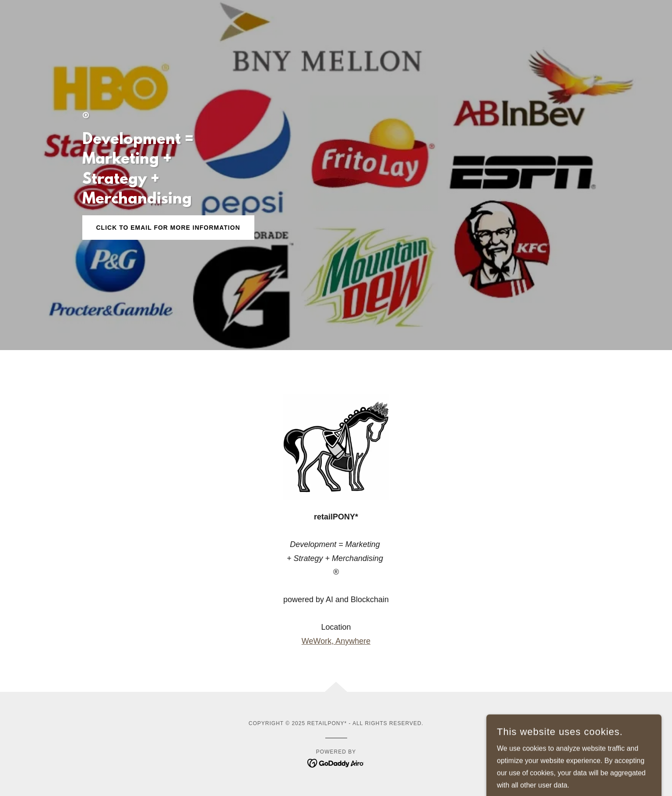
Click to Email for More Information (168, 228)
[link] (336, 763)
